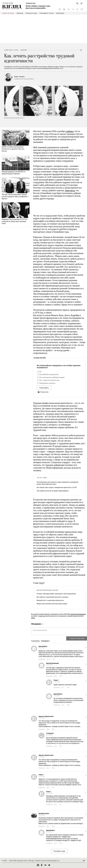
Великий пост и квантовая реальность (50, 600)
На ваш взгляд (40, 358)
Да (40, 371)
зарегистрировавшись (78, 614)
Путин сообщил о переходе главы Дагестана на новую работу (38, 7)
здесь (33, 618)
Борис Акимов (19, 77)
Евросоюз (60, 13)
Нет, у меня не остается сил (49, 380)
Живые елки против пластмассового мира (52, 604)
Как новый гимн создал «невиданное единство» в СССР (57, 487)
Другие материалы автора (47, 590)
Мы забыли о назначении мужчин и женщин (52, 597)
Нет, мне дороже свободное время (52, 377)
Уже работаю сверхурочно (49, 374)
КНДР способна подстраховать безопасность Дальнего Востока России (13, 149)
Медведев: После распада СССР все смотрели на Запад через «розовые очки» (14, 221)
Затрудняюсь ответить (47, 383)
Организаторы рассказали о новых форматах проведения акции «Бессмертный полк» (57, 483)
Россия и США (31, 13)
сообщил (69, 131)
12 (49, 659)
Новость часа (31, 3)
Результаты (44, 392)
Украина (20, 13)
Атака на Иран (8, 13)
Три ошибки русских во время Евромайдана (53, 491)
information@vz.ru (53, 861)
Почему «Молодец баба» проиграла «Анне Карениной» (56, 594)
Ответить (42, 659)
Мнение (24, 50)
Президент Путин (47, 13)
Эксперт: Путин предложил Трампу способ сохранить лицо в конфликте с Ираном (15, 197)
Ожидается (70, 190)
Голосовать (44, 388)
